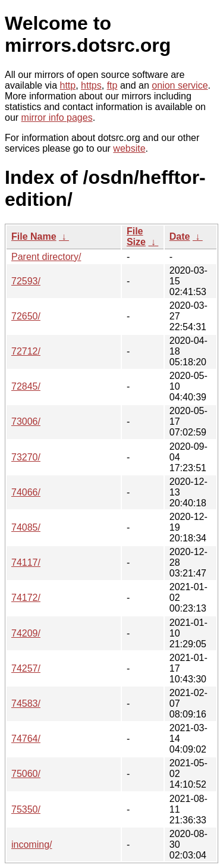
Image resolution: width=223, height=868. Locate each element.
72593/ (26, 281)
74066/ (26, 492)
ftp (112, 85)
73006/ (26, 422)
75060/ (26, 774)
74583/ (26, 704)
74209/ (26, 633)
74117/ (26, 563)
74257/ (26, 668)
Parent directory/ (46, 257)
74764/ (26, 739)
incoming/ (32, 845)
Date (180, 236)
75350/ (26, 809)
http (68, 85)
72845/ (26, 386)
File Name (34, 236)
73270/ (26, 457)
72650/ (26, 316)
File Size (136, 236)
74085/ (26, 527)
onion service (180, 85)
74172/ (26, 598)
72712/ (26, 351)
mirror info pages (57, 117)
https (91, 85)
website (129, 148)
